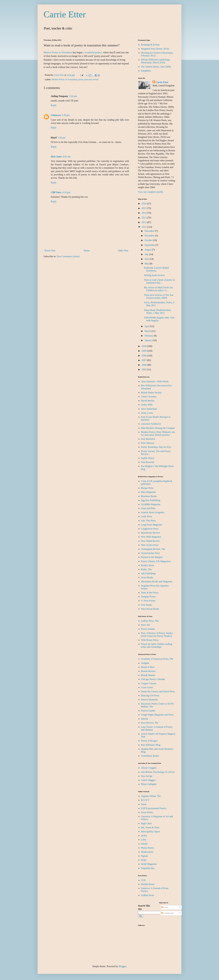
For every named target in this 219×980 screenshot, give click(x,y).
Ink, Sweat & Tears (150, 827)
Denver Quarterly (149, 700)
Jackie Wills (147, 405)
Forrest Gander (148, 711)
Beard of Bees (148, 667)
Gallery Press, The (150, 621)
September (150, 245)
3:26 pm (61, 138)
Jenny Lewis (147, 413)
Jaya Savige (147, 776)
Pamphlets (146, 71)
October (149, 240)
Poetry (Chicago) (149, 741)
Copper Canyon (149, 683)
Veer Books (146, 605)
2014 (144, 213)
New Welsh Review (150, 541)
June (147, 259)
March (148, 331)
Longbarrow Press (150, 529)
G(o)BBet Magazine (151, 504)
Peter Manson (148, 443)
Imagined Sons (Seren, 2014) (155, 49)
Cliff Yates (56, 192)
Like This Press (148, 521)
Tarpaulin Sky (148, 868)
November (150, 236)
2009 (144, 351)
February (149, 336)
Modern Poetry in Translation (64, 79)
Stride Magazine (149, 864)
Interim (144, 719)
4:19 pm (66, 192)
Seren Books (147, 577)
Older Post (123, 251)
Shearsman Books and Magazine (157, 581)
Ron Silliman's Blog (151, 745)
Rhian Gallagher (149, 784)
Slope (144, 860)
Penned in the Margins (152, 557)
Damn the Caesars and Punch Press (158, 691)
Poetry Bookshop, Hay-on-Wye (156, 447)
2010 (144, 346)
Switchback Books (150, 756)
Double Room (148, 884)
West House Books (150, 609)
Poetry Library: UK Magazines (156, 561)
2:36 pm (66, 115)
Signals (144, 856)
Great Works (147, 812)
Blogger (122, 966)
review (95, 79)
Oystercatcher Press (150, 553)
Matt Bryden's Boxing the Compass (158, 428)
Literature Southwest (151, 424)
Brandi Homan (148, 675)
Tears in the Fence (150, 593)
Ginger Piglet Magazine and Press (157, 715)
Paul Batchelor (148, 439)
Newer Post (50, 251)
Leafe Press (146, 516)
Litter (144, 840)
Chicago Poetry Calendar (153, 679)
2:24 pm (73, 96)
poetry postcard (85, 79)
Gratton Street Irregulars (153, 512)
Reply (54, 105)
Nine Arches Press (150, 545)
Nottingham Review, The (153, 549)
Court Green (147, 687)
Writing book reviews (154, 275)
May (147, 264)
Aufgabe (145, 663)
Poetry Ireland (148, 629)
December (150, 231)
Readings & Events (150, 45)
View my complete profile (150, 192)
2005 (144, 369)
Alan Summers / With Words (155, 381)
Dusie (144, 804)
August (148, 250)
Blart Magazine (148, 492)
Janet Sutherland (149, 409)
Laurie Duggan (148, 780)
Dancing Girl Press (150, 696)
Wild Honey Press (150, 640)
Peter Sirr (146, 625)
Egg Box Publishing (151, 500)
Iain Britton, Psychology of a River (158, 772)
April (147, 326)
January (149, 340)
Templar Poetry (148, 597)
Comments (167, 913)
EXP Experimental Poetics (154, 808)
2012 (144, 222)
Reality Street (148, 565)
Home (87, 251)
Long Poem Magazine (152, 525)
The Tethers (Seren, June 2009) (156, 67)
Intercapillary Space (151, 832)
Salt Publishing (148, 573)
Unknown (56, 115)
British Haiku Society (151, 393)
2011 (144, 227)
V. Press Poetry (148, 601)
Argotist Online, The (151, 796)
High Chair (146, 823)
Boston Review (148, 671)
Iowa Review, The (150, 723)
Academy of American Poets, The (157, 659)
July (147, 254)
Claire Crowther (149, 397)
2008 (144, 356)
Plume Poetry (147, 848)
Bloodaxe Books (149, 496)
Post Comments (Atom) (68, 256)
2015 (144, 208)
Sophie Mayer (148, 458)
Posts (165, 907)
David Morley (148, 401)
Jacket (144, 836)
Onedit (144, 844)
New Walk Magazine (151, 537)
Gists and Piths (148, 508)
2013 (144, 218)
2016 (144, 204)
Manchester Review (151, 533)
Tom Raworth (148, 462)
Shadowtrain (147, 852)
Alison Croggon (149, 768)
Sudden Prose (148, 895)
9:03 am (67, 157)
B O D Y (145, 800)
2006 (144, 365)
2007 (144, 360)
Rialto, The (146, 569)
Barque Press (147, 488)
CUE (143, 880)
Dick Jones (56, 157)
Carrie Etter (65, 14)
